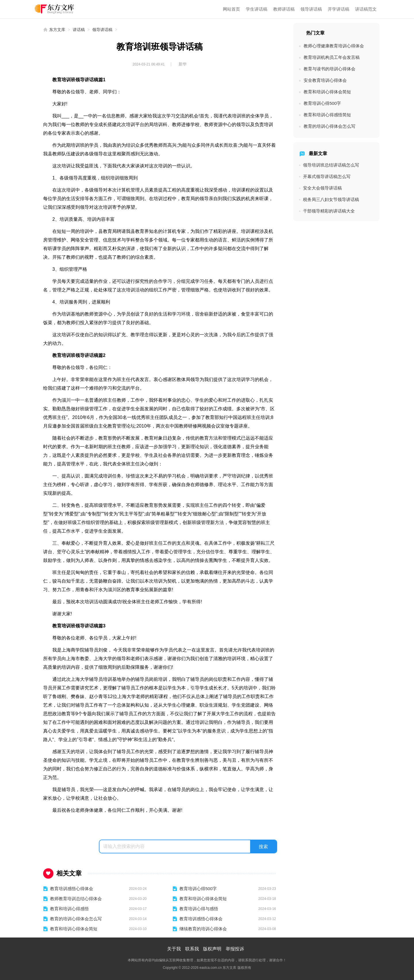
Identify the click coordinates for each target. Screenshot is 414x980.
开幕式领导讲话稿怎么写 (327, 176)
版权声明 (212, 949)
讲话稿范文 (366, 9)
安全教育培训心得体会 (325, 80)
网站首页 (231, 9)
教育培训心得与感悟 (199, 909)
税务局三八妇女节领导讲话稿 (331, 199)
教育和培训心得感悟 (69, 909)
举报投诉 (235, 949)
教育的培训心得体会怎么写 (76, 919)
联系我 (192, 949)
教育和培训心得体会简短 (203, 899)
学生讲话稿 (257, 9)
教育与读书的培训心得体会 (329, 69)
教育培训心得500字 (198, 889)
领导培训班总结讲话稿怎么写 (331, 165)
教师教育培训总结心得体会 (76, 899)
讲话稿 (79, 30)
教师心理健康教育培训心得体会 (334, 46)
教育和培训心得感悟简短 (327, 115)
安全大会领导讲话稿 (322, 188)
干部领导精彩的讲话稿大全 (329, 211)
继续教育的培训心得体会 (203, 929)
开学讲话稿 (339, 9)
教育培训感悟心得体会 (72, 889)
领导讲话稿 (311, 9)
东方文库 (57, 30)
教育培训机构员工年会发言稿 (332, 57)
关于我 (174, 949)
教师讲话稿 (284, 9)
